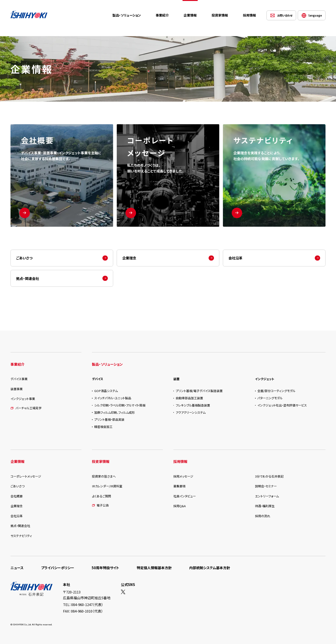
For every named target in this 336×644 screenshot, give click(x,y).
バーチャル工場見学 (26, 408)
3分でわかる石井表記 (269, 476)
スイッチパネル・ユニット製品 (113, 398)
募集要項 (179, 486)
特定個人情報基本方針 (154, 568)
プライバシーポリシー (58, 568)
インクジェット (265, 379)
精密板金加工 (103, 427)
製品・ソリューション (127, 15)
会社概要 (17, 496)
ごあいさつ (24, 258)
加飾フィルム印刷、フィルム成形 (115, 412)
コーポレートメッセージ (26, 476)
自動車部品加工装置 (189, 398)
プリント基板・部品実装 (109, 419)
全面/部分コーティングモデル (276, 391)
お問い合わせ (285, 15)
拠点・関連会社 (28, 278)
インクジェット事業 (23, 399)
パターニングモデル (270, 398)
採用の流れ (263, 516)
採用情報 (249, 15)
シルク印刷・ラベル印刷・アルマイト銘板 (120, 405)
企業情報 (190, 15)
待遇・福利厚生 (265, 506)
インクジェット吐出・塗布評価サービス (282, 405)
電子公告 (100, 505)
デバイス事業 (19, 379)
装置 (176, 379)
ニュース (17, 568)
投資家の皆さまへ (104, 476)
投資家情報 (220, 15)
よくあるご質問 (101, 496)
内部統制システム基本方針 (210, 568)
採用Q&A (180, 506)
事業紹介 (162, 15)
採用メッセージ (183, 476)
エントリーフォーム (267, 496)
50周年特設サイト (105, 568)
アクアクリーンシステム (191, 412)
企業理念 (129, 258)
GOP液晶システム (106, 391)
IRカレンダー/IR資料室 (107, 486)
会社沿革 (235, 258)
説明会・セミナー (266, 486)
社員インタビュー (185, 496)
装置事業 (17, 389)
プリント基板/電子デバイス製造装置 (199, 391)
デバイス (98, 379)
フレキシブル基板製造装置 (193, 405)
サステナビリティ (21, 536)
